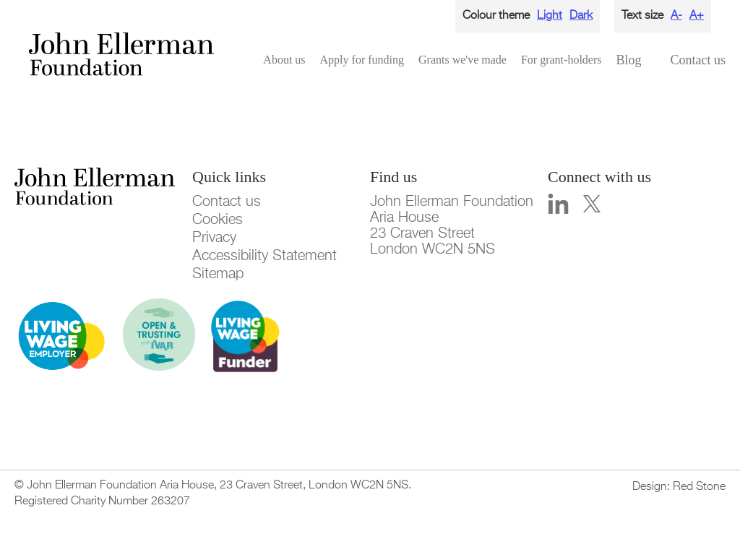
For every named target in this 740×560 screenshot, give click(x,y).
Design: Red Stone (679, 487)
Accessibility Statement (264, 256)
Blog (628, 60)
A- (676, 16)
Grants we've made (462, 60)
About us (284, 60)
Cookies (218, 220)
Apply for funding (362, 60)
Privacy (214, 238)
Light (550, 16)
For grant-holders (562, 60)
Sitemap (218, 274)
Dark (581, 16)
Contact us (698, 60)
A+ (697, 16)
